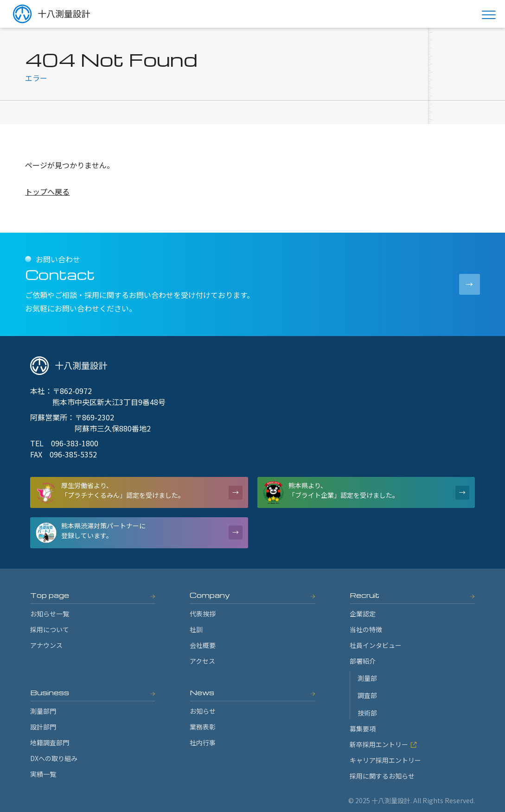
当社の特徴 (366, 629)
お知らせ (203, 711)
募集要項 (363, 729)
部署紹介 (363, 661)
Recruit (364, 595)
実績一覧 (43, 774)
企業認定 (363, 614)
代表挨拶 (203, 614)
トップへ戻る (47, 191)
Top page (50, 595)
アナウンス (46, 645)
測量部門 (43, 711)
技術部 (367, 713)
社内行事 (203, 742)
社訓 (196, 629)
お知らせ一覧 (50, 614)
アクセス (202, 661)
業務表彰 (203, 727)
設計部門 (43, 727)
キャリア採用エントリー (385, 760)
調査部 (367, 695)
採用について (50, 629)
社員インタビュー (376, 645)
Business (50, 692)
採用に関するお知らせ (382, 776)
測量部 (367, 678)
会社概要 (203, 645)
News (202, 692)
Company (210, 595)
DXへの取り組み (54, 758)
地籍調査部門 (50, 742)
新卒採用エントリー (383, 744)
